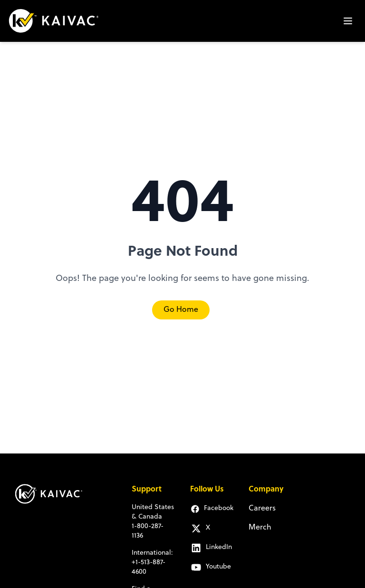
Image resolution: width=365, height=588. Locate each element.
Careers (262, 509)
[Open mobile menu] (348, 21)
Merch (260, 528)
